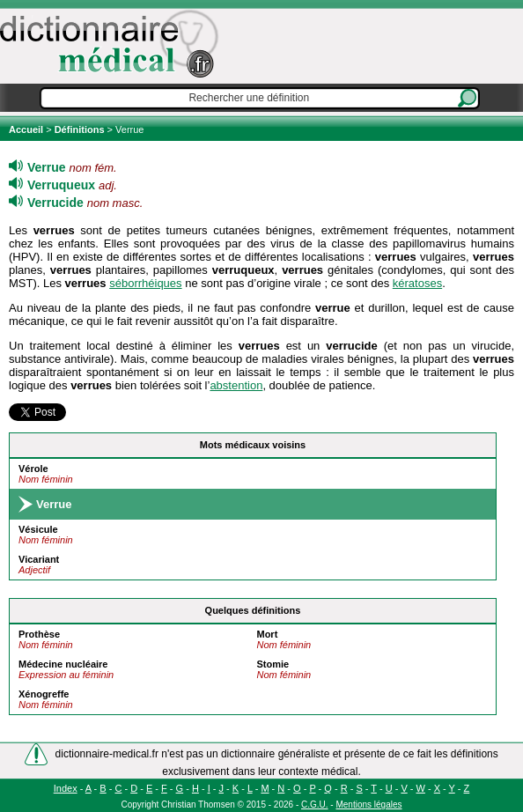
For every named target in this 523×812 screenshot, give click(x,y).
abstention (236, 385)
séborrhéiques (145, 283)
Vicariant (39, 559)
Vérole (33, 469)
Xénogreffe (44, 694)
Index (66, 788)
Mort (267, 634)
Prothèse (39, 634)
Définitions (80, 129)
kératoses (417, 283)
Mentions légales (368, 805)
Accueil (27, 129)
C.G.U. (315, 805)
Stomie (273, 664)
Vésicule (38, 529)
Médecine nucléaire (63, 664)
